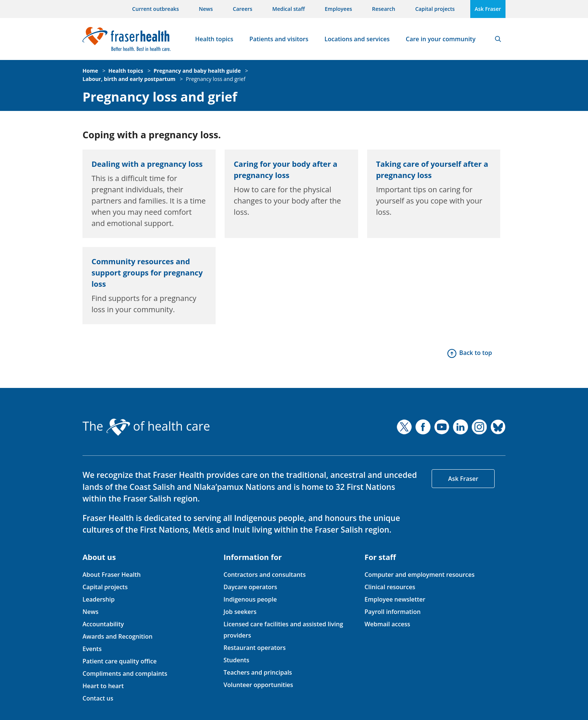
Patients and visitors (279, 39)
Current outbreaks (155, 9)
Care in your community (441, 39)
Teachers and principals (258, 672)
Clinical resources (390, 587)
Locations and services (357, 39)
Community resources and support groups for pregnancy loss (147, 273)
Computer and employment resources (420, 575)
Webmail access (387, 624)
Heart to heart (103, 686)
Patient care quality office (120, 661)
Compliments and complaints (125, 674)
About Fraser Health (112, 575)
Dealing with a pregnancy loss (147, 164)
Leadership (99, 599)
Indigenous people (250, 599)
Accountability (103, 624)
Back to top (476, 353)
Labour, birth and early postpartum (129, 79)
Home (90, 71)
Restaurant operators (255, 648)
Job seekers (240, 612)
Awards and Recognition (118, 636)
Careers (243, 9)
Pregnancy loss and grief (216, 79)
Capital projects (435, 9)
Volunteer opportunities (258, 685)
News (206, 9)
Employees (338, 9)
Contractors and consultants (265, 575)
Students (236, 660)
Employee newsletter (395, 599)
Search (498, 39)
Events (92, 649)
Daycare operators (250, 587)
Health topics (214, 39)
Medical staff (289, 9)
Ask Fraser (488, 9)
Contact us (98, 698)
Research (384, 9)
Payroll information (393, 612)
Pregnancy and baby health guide (197, 71)
